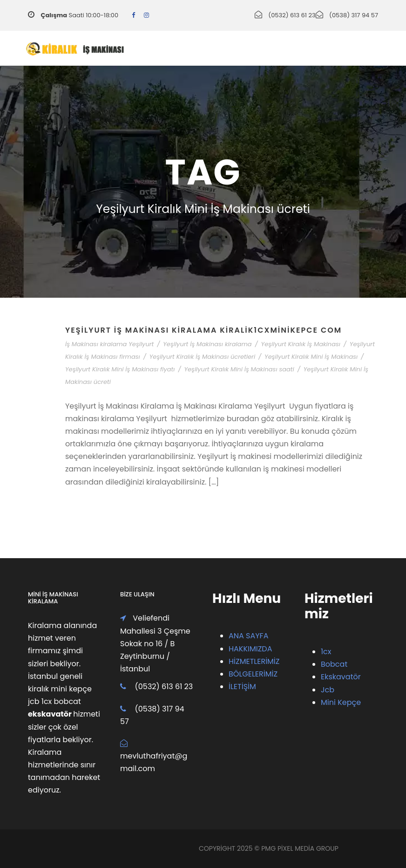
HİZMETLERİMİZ (254, 661)
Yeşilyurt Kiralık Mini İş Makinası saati (239, 369)
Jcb (328, 690)
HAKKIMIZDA (250, 649)
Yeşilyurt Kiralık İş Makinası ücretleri (202, 357)
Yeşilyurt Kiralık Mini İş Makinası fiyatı (120, 369)
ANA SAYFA (248, 636)
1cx (326, 652)
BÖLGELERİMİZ (253, 674)
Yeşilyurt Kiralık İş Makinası (301, 344)
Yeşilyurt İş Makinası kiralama (207, 344)
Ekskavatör (341, 677)
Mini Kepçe (341, 702)
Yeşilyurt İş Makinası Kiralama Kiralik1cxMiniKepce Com (203, 330)
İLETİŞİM (242, 687)
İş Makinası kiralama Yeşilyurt (109, 344)
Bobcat (334, 664)
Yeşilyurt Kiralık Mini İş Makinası (311, 357)
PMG (269, 848)
